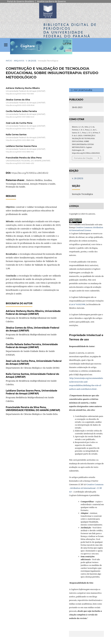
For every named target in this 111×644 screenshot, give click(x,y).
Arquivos (19, 61)
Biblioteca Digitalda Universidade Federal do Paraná (70, 30)
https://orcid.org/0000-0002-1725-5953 (20, 94)
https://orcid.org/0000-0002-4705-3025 (20, 129)
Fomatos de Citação (83, 158)
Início (9, 61)
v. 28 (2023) (31, 61)
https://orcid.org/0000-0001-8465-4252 (20, 164)
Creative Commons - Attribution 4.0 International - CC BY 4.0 (86, 488)
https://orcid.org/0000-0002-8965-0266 (20, 140)
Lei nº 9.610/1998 (78, 304)
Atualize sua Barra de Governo (51, 1)
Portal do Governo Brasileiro (21, 1)
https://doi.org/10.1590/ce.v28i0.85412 (30, 173)
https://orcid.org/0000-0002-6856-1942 (20, 152)
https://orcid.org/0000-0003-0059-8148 (20, 105)
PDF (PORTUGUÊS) (83, 90)
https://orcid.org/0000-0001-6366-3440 (20, 117)
